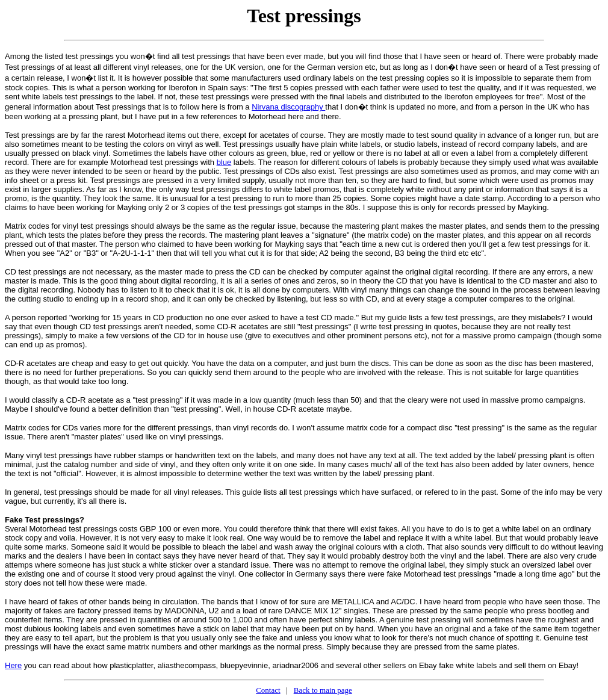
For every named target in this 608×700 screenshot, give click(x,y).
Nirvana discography (288, 107)
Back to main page (323, 690)
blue (224, 162)
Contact (268, 690)
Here (13, 665)
